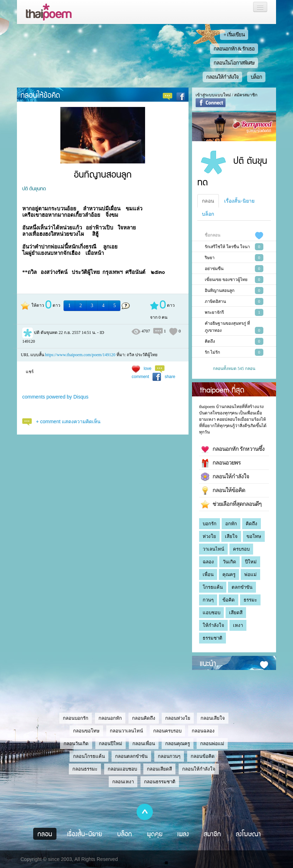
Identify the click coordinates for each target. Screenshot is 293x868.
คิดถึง (210, 341)
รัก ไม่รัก (212, 352)
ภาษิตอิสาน (215, 301)
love (148, 369)
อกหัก (231, 524)
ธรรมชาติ (213, 638)
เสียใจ (231, 536)
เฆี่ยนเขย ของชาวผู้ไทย (226, 280)
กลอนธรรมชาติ (160, 782)
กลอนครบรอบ (167, 731)
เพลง (183, 834)
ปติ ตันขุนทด (34, 188)
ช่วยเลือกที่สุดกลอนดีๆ (231, 504)
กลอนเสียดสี (159, 769)
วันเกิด (229, 562)
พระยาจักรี (214, 312)
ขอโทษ (254, 536)
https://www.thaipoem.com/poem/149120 (80, 355)
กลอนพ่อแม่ (212, 744)
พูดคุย (155, 834)
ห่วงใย (209, 536)
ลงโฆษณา (248, 834)
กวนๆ (208, 600)
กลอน (208, 201)
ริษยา (210, 258)
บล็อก (256, 77)
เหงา (238, 625)
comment (140, 377)
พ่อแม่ (250, 574)
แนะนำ (208, 663)
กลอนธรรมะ (85, 769)
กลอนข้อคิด (203, 756)
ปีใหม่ (251, 562)
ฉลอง (208, 562)
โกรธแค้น (213, 587)
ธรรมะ (250, 600)
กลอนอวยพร (221, 463)
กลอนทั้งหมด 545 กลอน (234, 369)
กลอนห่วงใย (178, 718)
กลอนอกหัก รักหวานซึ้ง (233, 449)
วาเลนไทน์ (213, 549)
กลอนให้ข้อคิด (40, 95)
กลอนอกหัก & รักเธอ (234, 49)
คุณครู (229, 574)
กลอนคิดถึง (144, 718)
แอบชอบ (211, 613)
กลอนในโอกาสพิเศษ (234, 63)
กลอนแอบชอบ (122, 769)
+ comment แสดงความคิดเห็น (68, 421)
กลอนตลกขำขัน (131, 756)
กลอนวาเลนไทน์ (126, 731)
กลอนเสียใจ (213, 718)
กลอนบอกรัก (76, 718)
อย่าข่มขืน (214, 269)
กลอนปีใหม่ (110, 744)
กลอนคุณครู (178, 744)
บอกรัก (210, 524)
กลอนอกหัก (110, 718)
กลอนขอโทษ (86, 731)
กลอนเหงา (123, 782)
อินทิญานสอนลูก (220, 291)
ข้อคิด (229, 600)
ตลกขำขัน (242, 587)
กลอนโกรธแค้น (89, 756)
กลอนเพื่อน (144, 744)
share (170, 377)
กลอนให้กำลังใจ (222, 77)
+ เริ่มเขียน (234, 35)
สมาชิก (212, 834)
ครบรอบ (241, 549)
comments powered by (55, 397)
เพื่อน (208, 574)
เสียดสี (236, 613)
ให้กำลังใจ (213, 625)
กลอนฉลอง (203, 731)
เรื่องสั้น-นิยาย (239, 201)
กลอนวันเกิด (76, 744)
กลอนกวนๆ (169, 756)
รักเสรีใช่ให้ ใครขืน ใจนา (227, 247)
